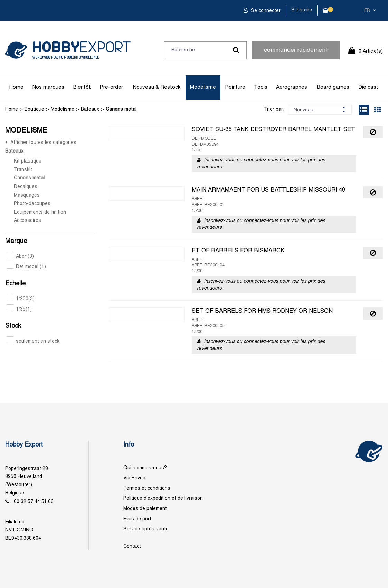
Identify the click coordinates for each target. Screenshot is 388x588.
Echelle (15, 284)
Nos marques (48, 87)
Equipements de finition (40, 212)
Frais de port (137, 519)
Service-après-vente (146, 529)
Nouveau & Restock (157, 87)
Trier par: (274, 110)
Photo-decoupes (32, 204)
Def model (26, 267)
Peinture (235, 87)
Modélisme (203, 87)
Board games (333, 87)
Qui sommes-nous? (145, 468)
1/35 (19, 309)
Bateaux (90, 110)
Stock (13, 326)
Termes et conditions (147, 488)
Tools (261, 87)
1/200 (21, 299)
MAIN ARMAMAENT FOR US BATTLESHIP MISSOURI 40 (268, 190)
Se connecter (265, 11)
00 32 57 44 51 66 (34, 502)
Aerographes (292, 87)
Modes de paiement (145, 509)
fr (367, 11)
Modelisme (63, 110)
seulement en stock (33, 341)
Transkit (23, 170)
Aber (20, 257)
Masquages (27, 195)
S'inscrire (302, 10)
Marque (16, 241)
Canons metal (121, 110)
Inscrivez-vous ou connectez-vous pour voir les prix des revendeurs (261, 164)
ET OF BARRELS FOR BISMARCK (238, 251)
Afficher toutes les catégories (43, 143)
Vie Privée (134, 478)
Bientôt (82, 87)
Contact (132, 546)
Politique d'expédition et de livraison (163, 498)
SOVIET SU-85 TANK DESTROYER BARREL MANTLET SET (273, 130)
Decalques (26, 187)
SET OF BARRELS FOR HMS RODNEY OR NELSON (262, 311)
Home (16, 87)
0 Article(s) (371, 52)
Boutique (34, 110)
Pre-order (111, 87)
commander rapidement (296, 50)
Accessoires (27, 221)
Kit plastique (28, 161)
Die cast (368, 87)
